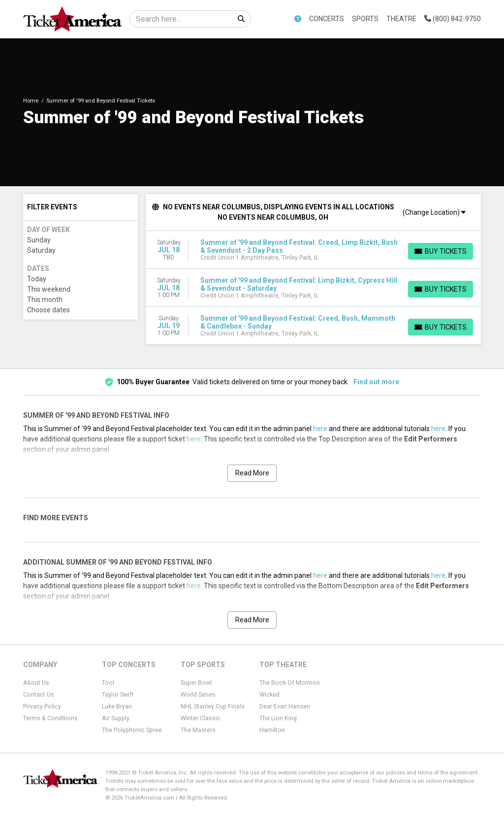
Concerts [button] (327, 19)
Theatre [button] (401, 19)
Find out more (376, 382)
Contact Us (39, 695)
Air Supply (116, 718)
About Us (36, 683)
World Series (198, 695)
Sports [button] (365, 19)
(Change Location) (434, 212)
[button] (298, 19)
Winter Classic (201, 718)
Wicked (269, 695)
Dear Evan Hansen (285, 706)
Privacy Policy (42, 706)
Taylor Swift (118, 695)
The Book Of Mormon (290, 683)
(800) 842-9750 (453, 19)
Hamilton (272, 730)
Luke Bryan (117, 706)
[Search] (181, 19)
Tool (108, 683)
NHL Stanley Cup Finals (213, 706)
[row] (314, 250)
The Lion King (278, 718)
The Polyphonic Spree (132, 730)
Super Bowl (196, 683)
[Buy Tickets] (441, 251)
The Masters (198, 730)
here (320, 429)
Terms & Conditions (50, 718)
